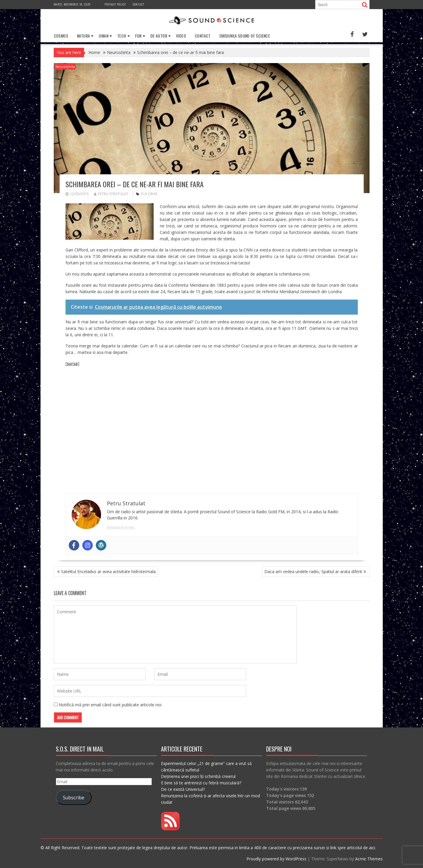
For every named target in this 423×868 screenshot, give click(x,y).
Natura (83, 36)
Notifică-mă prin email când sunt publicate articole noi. (110, 705)
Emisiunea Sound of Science (245, 36)
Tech (122, 36)
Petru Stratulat (111, 194)
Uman (104, 36)
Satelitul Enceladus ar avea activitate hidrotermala (108, 571)
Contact (139, 4)
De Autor (159, 36)
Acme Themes (369, 859)
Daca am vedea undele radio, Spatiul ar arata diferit (313, 571)
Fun (138, 36)
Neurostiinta (65, 66)
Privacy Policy (115, 4)
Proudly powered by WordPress (276, 859)
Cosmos (61, 36)
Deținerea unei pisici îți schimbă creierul (198, 776)
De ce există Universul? (183, 789)
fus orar (149, 194)
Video (181, 36)
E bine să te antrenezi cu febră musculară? (201, 783)
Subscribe (74, 797)
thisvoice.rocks (121, 527)
